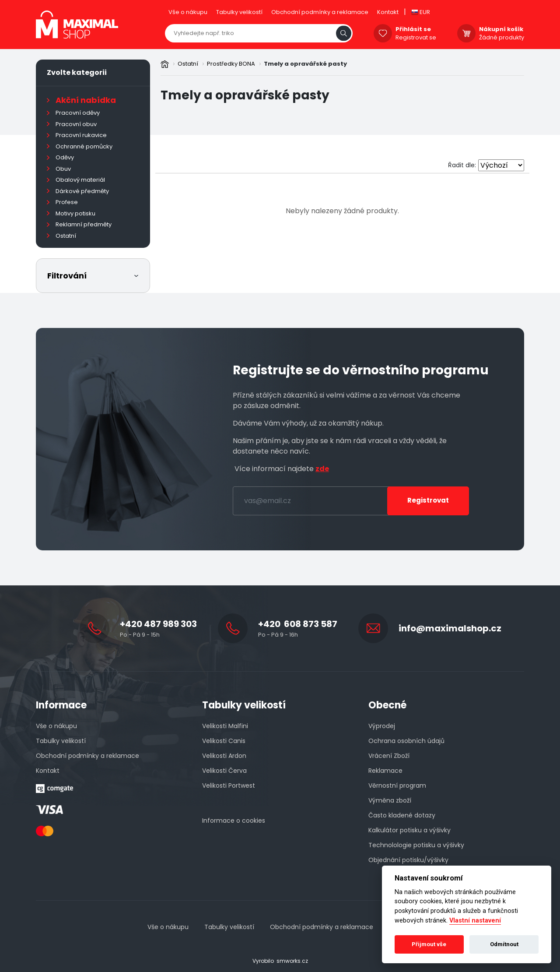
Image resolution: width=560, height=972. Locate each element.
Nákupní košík (501, 29)
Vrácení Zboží (389, 756)
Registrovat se (416, 37)
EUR (421, 12)
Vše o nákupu (188, 12)
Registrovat (428, 500)
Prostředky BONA (231, 64)
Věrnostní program (397, 785)
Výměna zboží (390, 800)
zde (322, 469)
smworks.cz (292, 961)
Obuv (63, 169)
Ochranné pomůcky (84, 146)
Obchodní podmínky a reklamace (320, 12)
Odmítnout (504, 944)
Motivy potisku (75, 213)
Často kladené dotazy (402, 815)
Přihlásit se (413, 29)
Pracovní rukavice (81, 135)
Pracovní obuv (76, 124)
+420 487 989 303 (158, 624)
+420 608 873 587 (298, 624)
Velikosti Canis (224, 741)
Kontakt (388, 12)
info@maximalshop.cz (450, 628)
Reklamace (385, 771)
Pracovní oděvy (78, 113)
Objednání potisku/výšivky (408, 860)
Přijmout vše (429, 944)
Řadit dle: (462, 165)
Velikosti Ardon (224, 756)
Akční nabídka (86, 100)
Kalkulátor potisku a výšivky (409, 830)
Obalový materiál (80, 180)
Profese (67, 202)
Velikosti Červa (224, 771)
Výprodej (382, 726)
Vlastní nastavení (475, 921)
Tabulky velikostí (239, 12)
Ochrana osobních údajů (406, 741)
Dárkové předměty (82, 191)
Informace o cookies (234, 821)
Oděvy (65, 157)
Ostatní (188, 64)
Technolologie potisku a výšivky (416, 845)
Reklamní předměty (84, 224)
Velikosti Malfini (225, 726)
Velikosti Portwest (229, 785)
